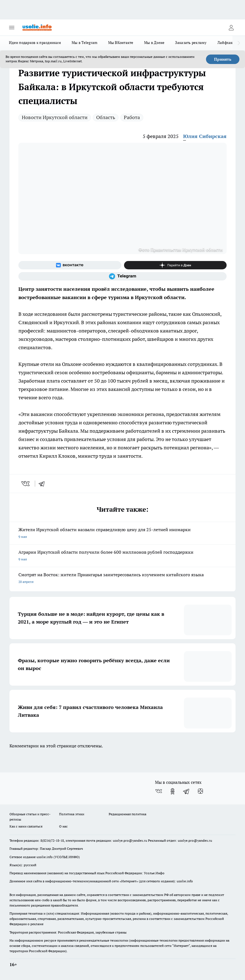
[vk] (26, 484)
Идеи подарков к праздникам (35, 43)
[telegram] (43, 484)
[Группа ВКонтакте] (70, 265)
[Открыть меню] (12, 28)
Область (106, 117)
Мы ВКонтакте (121, 43)
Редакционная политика (128, 814)
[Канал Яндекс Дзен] (175, 265)
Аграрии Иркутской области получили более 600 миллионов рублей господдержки (122, 556)
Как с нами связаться (26, 826)
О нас (63, 826)
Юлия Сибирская (205, 136)
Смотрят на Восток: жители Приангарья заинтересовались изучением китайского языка (122, 579)
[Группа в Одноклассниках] (173, 791)
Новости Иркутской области (55, 117)
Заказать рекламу (191, 43)
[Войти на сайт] (231, 28)
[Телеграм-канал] (122, 276)
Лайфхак (225, 43)
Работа (132, 117)
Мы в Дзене (154, 43)
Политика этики (72, 814)
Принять (223, 59)
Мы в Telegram (85, 43)
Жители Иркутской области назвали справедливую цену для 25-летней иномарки (122, 534)
